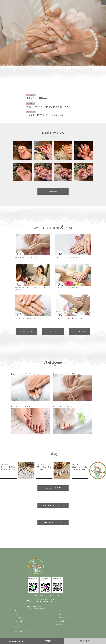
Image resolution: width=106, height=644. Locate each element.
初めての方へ (60, 625)
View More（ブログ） (53, 488)
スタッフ (59, 611)
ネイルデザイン (61, 614)
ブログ (17, 625)
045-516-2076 (16, 642)
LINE (48, 641)
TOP (16, 611)
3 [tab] (56, 481)
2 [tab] (53, 481)
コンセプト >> (53, 331)
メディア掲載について (21, 631)
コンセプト (18, 618)
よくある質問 (60, 621)
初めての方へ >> (26, 331)
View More (53, 192)
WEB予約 (85, 641)
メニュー (17, 614)
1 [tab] (50, 481)
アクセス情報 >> (79, 331)
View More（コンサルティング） (53, 505)
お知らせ (17, 628)
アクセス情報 (19, 621)
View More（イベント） (53, 523)
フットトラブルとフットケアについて (67, 618)
